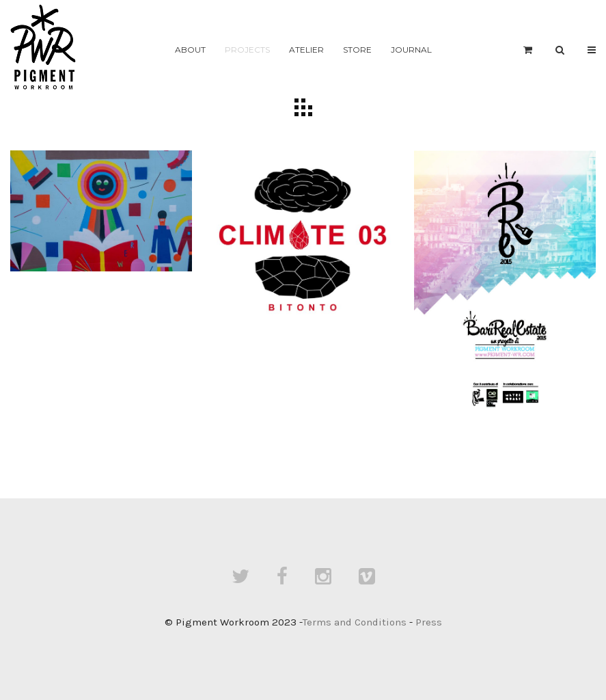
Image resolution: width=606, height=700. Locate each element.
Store (357, 50)
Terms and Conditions (355, 622)
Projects (247, 50)
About (190, 50)
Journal (411, 50)
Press (429, 622)
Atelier (306, 50)
